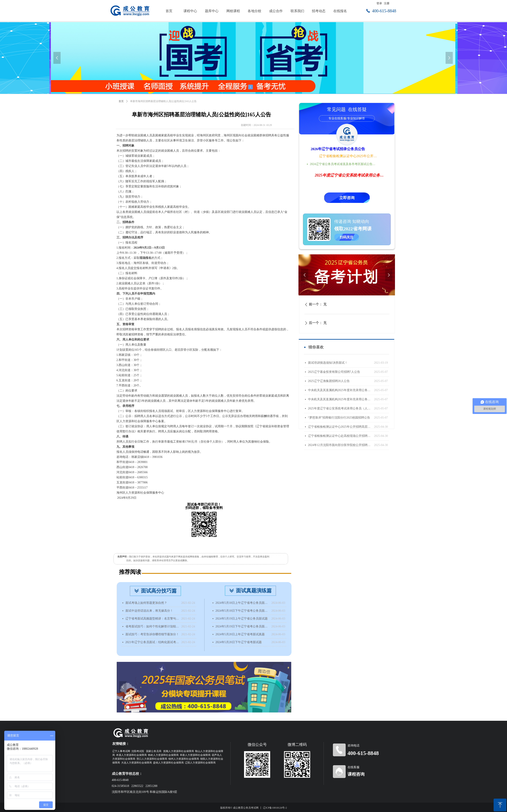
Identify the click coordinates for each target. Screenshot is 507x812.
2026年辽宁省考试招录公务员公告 (338, 149)
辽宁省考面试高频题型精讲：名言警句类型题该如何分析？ (152, 619)
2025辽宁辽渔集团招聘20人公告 (329, 381)
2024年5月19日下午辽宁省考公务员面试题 (242, 626)
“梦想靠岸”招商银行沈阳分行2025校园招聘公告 (339, 418)
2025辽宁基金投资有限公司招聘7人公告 (334, 372)
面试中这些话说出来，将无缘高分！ (149, 611)
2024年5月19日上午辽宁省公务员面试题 (242, 619)
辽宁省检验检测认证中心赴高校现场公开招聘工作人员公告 (340, 436)
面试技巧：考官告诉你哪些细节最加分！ (152, 634)
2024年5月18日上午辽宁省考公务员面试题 (242, 603)
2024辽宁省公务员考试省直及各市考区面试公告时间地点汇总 (344, 164)
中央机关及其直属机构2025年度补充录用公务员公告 (340, 399)
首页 (121, 101)
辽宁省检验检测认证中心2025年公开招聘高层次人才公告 (348, 156)
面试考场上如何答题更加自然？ (146, 603)
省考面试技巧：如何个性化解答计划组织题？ (152, 626)
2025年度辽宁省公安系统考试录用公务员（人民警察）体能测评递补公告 (340, 408)
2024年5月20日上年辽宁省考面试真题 (240, 634)
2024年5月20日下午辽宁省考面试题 (239, 642)
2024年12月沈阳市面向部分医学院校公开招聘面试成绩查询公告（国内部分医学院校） (340, 445)
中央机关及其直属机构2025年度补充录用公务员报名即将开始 (340, 390)
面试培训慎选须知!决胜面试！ (328, 363)
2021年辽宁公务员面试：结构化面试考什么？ (152, 642)
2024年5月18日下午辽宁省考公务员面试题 (242, 611)
